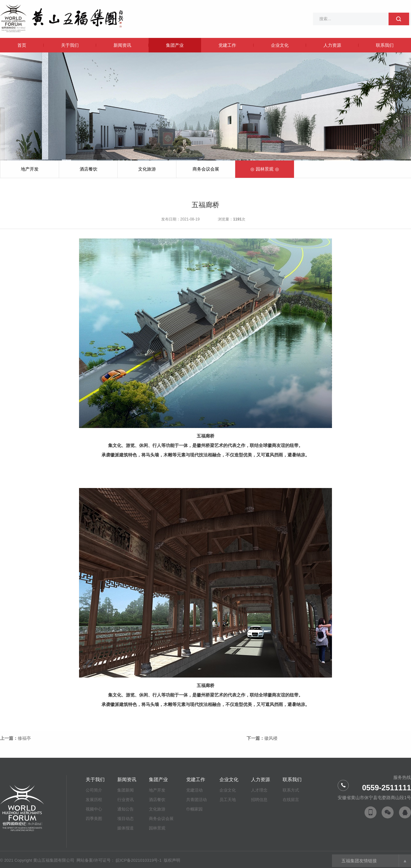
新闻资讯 (122, 45)
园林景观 (265, 169)
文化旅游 (147, 169)
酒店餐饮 (89, 169)
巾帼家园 (194, 809)
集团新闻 (126, 790)
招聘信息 (259, 800)
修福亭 (24, 738)
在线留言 (291, 800)
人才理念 (259, 790)
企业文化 (280, 45)
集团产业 (175, 45)
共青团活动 (196, 800)
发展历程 (94, 800)
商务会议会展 (206, 169)
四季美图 (94, 819)
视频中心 (94, 809)
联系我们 (385, 45)
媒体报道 (126, 828)
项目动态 (126, 819)
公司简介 (94, 790)
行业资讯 (126, 800)
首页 (22, 45)
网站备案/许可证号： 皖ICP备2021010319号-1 (120, 860)
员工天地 (228, 800)
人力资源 (332, 45)
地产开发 (30, 169)
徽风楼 (271, 738)
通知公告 (126, 809)
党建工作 (227, 45)
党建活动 (194, 790)
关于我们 (70, 45)
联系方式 (291, 790)
